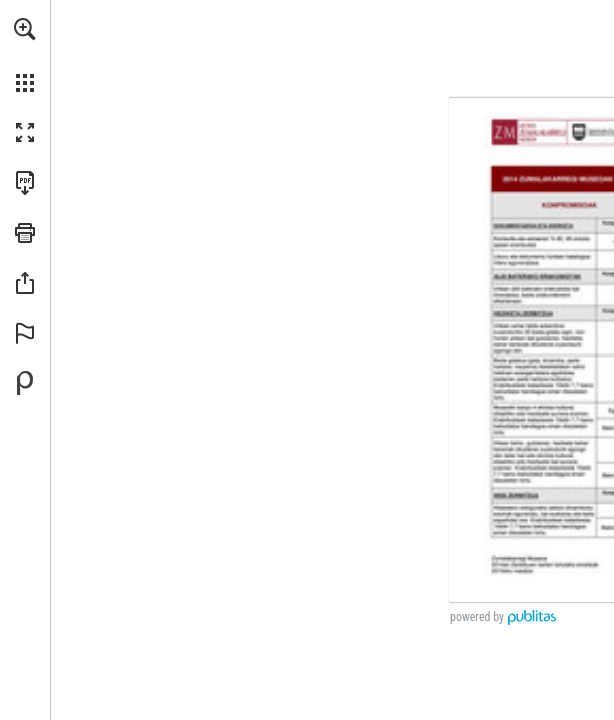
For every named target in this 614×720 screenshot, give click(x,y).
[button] (25, 29)
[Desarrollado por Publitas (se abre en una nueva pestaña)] (25, 383)
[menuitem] (25, 55)
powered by (477, 617)
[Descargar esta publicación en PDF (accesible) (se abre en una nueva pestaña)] (25, 183)
